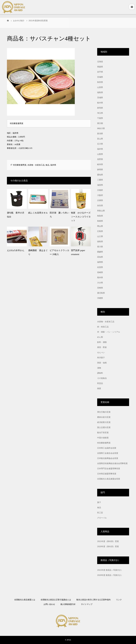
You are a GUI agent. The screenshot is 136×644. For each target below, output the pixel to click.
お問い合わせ (49, 604)
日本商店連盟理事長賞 (107, 474)
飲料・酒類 (102, 342)
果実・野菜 (102, 347)
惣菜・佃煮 (102, 363)
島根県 (100, 221)
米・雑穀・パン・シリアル (109, 332)
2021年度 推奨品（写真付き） (110, 570)
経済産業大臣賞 (104, 422)
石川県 (100, 144)
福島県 (100, 92)
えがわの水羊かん (16, 250)
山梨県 (100, 154)
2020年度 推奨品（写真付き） (110, 575)
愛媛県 (100, 252)
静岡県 (100, 170)
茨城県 (100, 98)
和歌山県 (101, 211)
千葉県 (100, 118)
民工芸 (100, 513)
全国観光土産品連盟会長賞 (109, 479)
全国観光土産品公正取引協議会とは (56, 600)
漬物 (99, 368)
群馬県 (100, 108)
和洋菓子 (101, 358)
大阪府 (100, 195)
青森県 (100, 67)
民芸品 (100, 383)
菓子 (99, 502)
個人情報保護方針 (68, 604)
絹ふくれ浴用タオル (38, 213)
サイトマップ (87, 604)
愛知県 (100, 175)
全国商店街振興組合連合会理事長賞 (112, 463)
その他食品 (102, 378)
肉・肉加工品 (103, 327)
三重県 (100, 180)
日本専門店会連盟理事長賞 (109, 469)
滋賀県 (100, 185)
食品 (47, 165)
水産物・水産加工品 (36, 165)
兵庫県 (100, 200)
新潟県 (100, 134)
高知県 (100, 257)
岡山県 (100, 226)
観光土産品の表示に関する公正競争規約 (94, 600)
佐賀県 (100, 267)
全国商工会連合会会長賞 (108, 453)
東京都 (100, 123)
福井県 (53, 165)
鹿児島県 (101, 293)
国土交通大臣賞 (104, 427)
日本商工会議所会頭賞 (107, 448)
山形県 (100, 87)
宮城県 (100, 77)
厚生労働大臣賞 (104, 412)
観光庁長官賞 (103, 433)
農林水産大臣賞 (104, 417)
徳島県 (100, 241)
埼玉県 (100, 113)
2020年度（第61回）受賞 (108, 546)
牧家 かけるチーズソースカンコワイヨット (81, 217)
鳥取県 (100, 216)
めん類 (100, 337)
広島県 (100, 231)
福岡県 (100, 262)
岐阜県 (100, 164)
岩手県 (100, 72)
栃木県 (100, 103)
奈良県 (100, 206)
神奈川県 (101, 128)
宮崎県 (100, 288)
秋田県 (100, 82)
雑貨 (99, 388)
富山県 (100, 139)
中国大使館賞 (103, 438)
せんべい (101, 352)
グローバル (102, 518)
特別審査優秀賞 (20, 165)
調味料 (100, 373)
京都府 (100, 190)
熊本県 (100, 277)
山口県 (100, 236)
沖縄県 (100, 298)
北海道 (100, 62)
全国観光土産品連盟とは (25, 600)
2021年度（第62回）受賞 (108, 541)
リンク (119, 600)
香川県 (100, 247)
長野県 (100, 159)
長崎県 (100, 272)
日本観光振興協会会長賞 (108, 458)
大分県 (100, 283)
